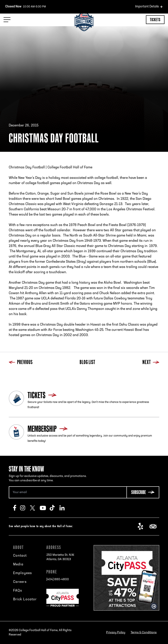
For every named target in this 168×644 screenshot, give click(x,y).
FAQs (18, 591)
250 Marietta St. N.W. (60, 558)
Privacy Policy (116, 633)
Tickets (155, 20)
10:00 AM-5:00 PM (26, 7)
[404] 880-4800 (58, 579)
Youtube (45, 508)
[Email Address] (68, 492)
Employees (23, 573)
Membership (42, 429)
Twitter (35, 508)
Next (151, 363)
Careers (20, 582)
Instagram (25, 508)
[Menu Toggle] (7, 20)
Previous (21, 363)
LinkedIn (64, 508)
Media (18, 565)
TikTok (55, 508)
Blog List (87, 363)
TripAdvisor (154, 527)
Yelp (143, 527)
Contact (20, 556)
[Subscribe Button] (143, 492)
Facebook (17, 508)
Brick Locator (25, 599)
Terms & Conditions (144, 633)
